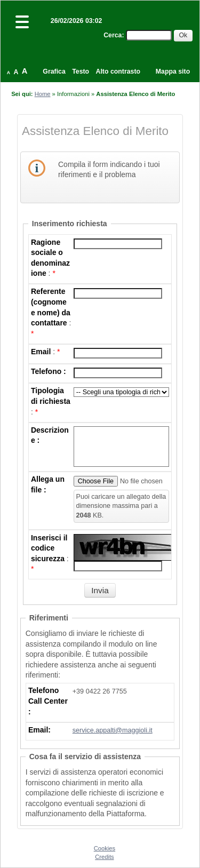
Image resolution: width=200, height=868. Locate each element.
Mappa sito (173, 71)
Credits (104, 857)
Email (41, 352)
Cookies (105, 848)
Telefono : (49, 371)
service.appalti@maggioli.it (113, 730)
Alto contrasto (118, 71)
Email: (39, 730)
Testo (81, 71)
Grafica (54, 71)
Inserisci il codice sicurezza (49, 548)
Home (43, 94)
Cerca (113, 35)
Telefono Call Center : (48, 701)
